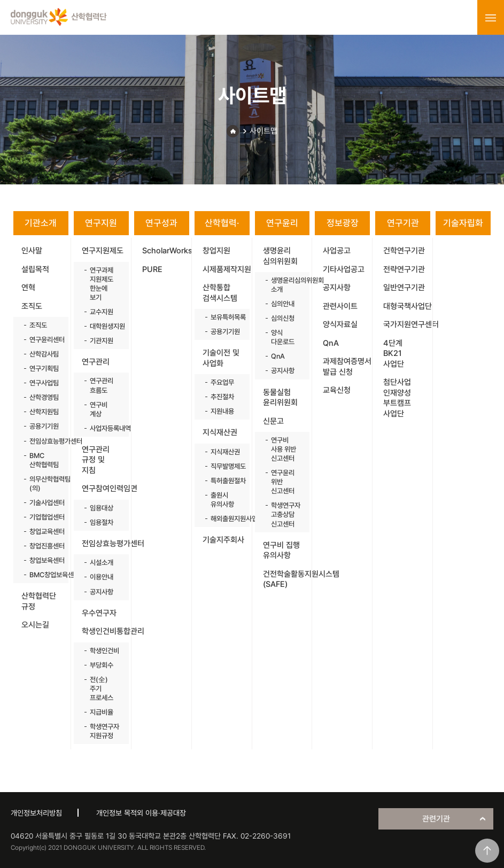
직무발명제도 (225, 466)
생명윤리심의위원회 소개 (285, 285)
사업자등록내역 (104, 428)
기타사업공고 (344, 269)
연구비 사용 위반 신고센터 (284, 449)
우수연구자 (99, 613)
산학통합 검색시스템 (220, 293)
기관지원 (102, 341)
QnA (278, 356)
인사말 (32, 251)
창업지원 (216, 251)
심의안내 (283, 304)
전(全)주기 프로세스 (102, 689)
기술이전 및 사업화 (221, 358)
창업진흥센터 (44, 546)
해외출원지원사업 (225, 519)
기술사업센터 (44, 503)
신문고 (273, 421)
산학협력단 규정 (39, 601)
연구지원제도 (103, 251)
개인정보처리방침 (36, 813)
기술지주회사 (223, 540)
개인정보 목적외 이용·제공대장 (141, 813)
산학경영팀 (44, 397)
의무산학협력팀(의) (44, 484)
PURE (152, 269)
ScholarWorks (166, 251)
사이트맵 (263, 131)
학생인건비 (104, 651)
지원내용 (222, 411)
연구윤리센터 (44, 340)
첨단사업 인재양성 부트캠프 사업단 (397, 398)
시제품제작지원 (226, 269)
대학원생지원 (104, 326)
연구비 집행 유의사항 (281, 551)
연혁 (28, 288)
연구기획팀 (44, 369)
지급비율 (102, 712)
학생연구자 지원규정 (104, 731)
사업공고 (337, 251)
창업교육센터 (44, 532)
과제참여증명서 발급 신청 (346, 367)
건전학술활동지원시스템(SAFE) (286, 579)
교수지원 (102, 312)
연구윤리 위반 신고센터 (283, 482)
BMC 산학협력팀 (44, 460)
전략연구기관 (404, 269)
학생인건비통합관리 (105, 631)
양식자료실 (340, 324)
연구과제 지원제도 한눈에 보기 (102, 284)
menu (491, 18)
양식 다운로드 (283, 337)
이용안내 (102, 577)
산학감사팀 (44, 354)
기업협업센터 (44, 517)
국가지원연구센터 (407, 324)
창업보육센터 (44, 560)
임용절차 (102, 522)
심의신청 (283, 318)
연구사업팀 (44, 383)
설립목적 (35, 269)
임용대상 (102, 508)
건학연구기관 (404, 251)
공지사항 (102, 592)
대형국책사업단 (407, 306)
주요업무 (222, 382)
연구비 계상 (99, 409)
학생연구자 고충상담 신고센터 (285, 514)
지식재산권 (220, 432)
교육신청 (337, 390)
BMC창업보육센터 (44, 575)
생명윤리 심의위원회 (280, 256)
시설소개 (102, 563)
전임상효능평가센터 (44, 441)
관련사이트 (340, 306)
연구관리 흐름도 (102, 385)
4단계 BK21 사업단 (394, 354)
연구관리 (96, 362)
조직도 (32, 306)
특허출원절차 (225, 481)
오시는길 (35, 625)
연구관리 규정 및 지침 (96, 460)
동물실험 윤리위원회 (280, 398)
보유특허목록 (225, 317)
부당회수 (102, 665)
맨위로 (487, 851)
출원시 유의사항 (222, 500)
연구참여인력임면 (105, 489)
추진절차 (222, 397)
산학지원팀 (44, 412)
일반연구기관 (404, 288)
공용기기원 (44, 426)
